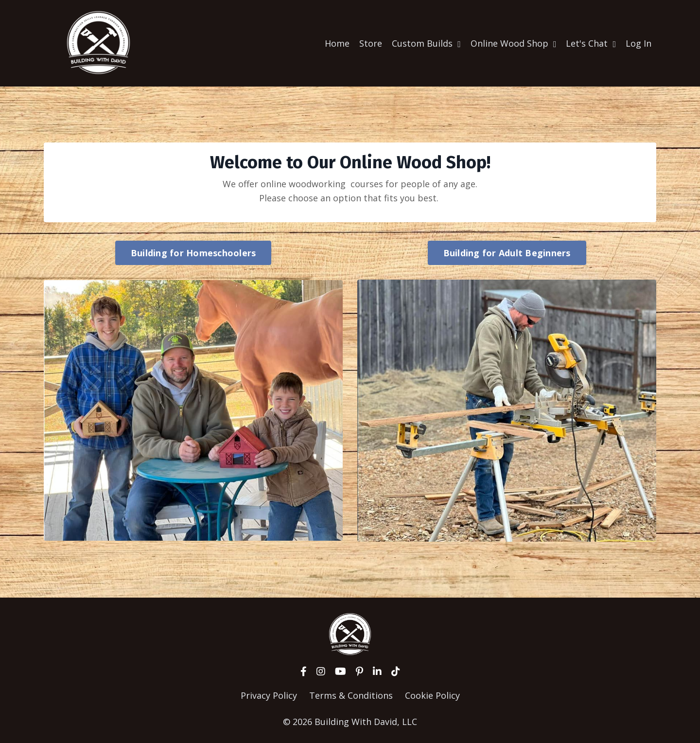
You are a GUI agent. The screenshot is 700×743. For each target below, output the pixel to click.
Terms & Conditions (351, 695)
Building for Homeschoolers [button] (193, 252)
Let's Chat (591, 43)
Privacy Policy (269, 695)
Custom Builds (426, 43)
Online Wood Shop (514, 43)
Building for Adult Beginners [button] (507, 252)
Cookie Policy (432, 695)
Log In (639, 43)
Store (371, 43)
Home (337, 43)
